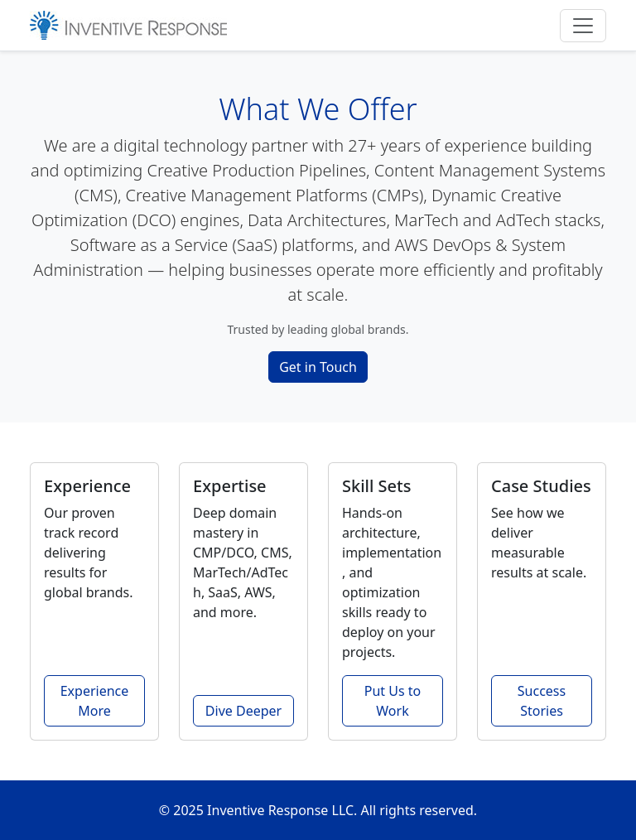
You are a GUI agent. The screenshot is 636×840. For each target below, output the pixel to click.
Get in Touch (318, 367)
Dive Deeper (243, 711)
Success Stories (542, 701)
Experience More (95, 701)
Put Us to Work (393, 701)
